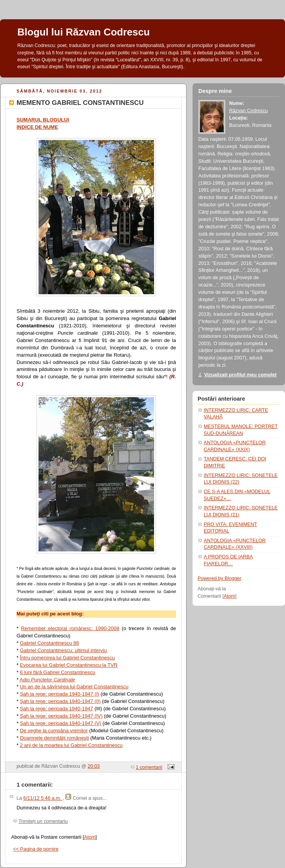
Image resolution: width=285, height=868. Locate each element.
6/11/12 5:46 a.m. (43, 798)
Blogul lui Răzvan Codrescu (84, 32)
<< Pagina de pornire (36, 849)
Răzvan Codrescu (248, 111)
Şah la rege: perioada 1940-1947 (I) (60, 694)
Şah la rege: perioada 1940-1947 (57, 709)
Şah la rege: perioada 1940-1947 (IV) (61, 716)
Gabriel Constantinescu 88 (49, 643)
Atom (90, 837)
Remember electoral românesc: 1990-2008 (70, 628)
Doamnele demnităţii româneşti (54, 738)
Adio (47, 680)
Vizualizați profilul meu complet (240, 375)
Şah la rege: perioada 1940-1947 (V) (61, 723)
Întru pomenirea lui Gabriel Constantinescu (67, 658)
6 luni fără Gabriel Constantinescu (58, 672)
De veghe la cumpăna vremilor (54, 731)
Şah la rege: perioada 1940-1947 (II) (60, 701)
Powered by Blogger (220, 578)
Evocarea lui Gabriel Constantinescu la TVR (69, 665)
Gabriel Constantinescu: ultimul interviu (63, 650)
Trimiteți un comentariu (43, 821)
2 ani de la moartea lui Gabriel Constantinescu (71, 745)
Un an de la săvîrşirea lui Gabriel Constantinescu (74, 687)
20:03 (94, 766)
